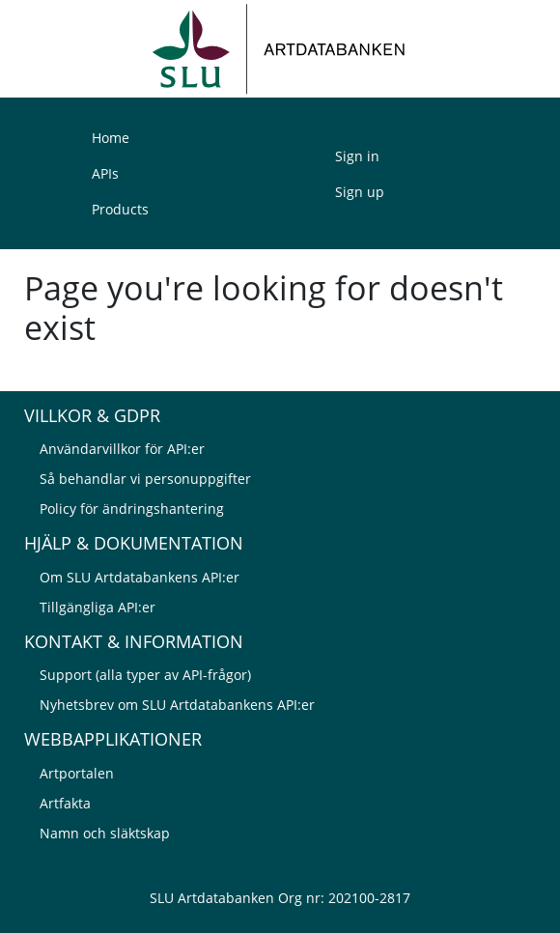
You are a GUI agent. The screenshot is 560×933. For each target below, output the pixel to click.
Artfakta (65, 803)
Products (120, 209)
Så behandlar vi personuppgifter (145, 479)
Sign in (357, 156)
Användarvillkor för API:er (122, 449)
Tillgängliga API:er (98, 607)
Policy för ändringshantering (132, 509)
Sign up (360, 192)
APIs (105, 173)
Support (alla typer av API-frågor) (145, 675)
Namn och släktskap (105, 833)
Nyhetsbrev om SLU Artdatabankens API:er (177, 705)
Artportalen (77, 773)
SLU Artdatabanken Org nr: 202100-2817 (280, 898)
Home (111, 138)
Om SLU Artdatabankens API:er (140, 577)
